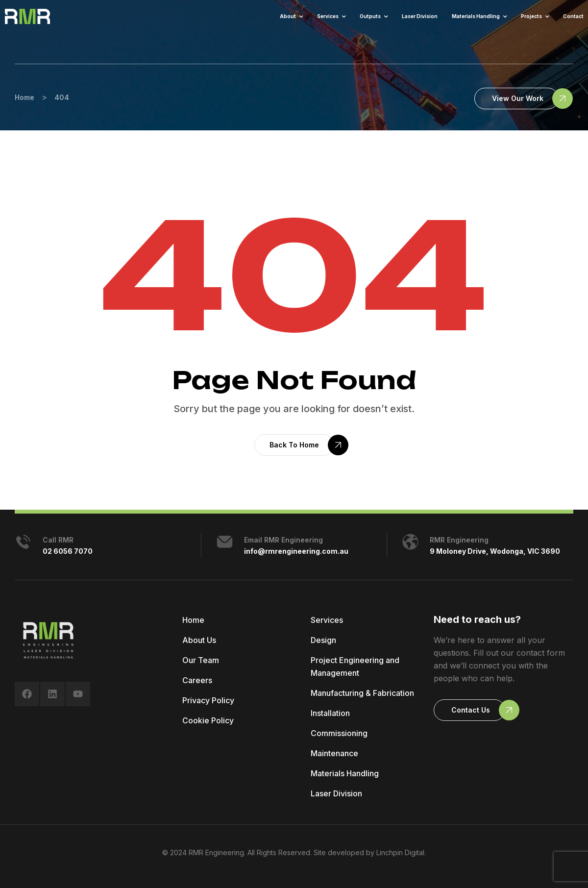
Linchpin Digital (400, 852)
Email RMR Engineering (283, 540)
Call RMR (58, 540)
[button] (516, 99)
